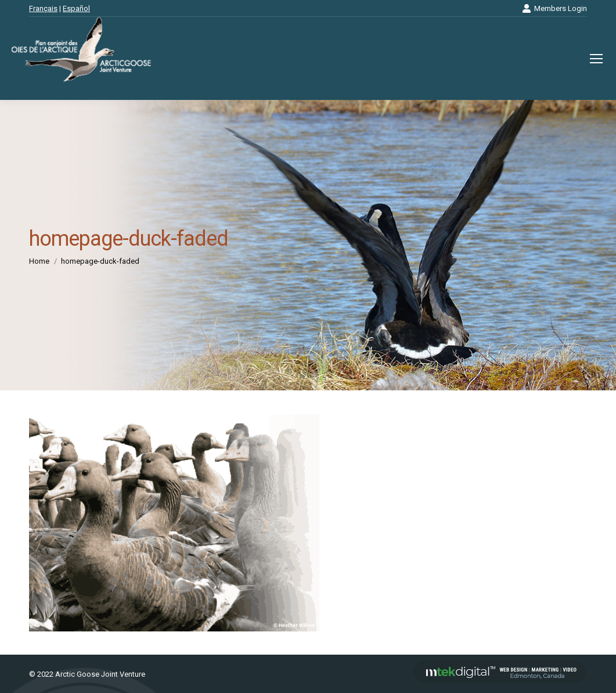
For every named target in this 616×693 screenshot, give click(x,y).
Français (43, 8)
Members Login (554, 8)
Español (76, 8)
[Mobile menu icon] (596, 59)
